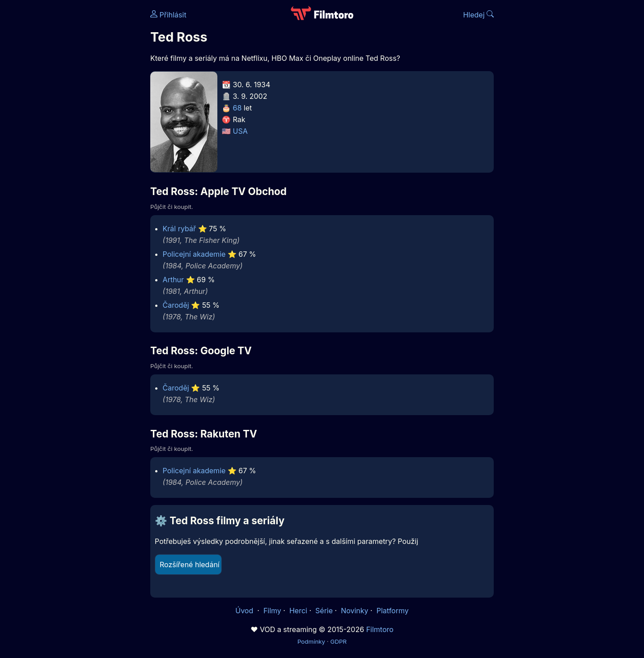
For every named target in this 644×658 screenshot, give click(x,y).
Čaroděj (176, 305)
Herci (298, 611)
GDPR (338, 641)
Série (324, 611)
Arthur (174, 280)
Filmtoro (380, 629)
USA (240, 131)
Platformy (393, 611)
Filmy (272, 611)
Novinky (354, 611)
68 (237, 108)
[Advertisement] (85, 138)
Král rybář (179, 229)
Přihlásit (168, 15)
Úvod (245, 611)
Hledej (478, 15)
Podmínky (311, 641)
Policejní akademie (194, 254)
